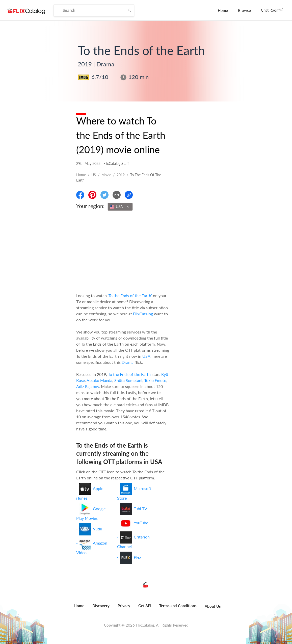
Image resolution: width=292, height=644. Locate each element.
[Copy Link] (129, 195)
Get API (145, 606)
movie (106, 175)
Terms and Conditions (178, 606)
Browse (244, 10)
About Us (213, 606)
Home (223, 10)
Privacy (124, 606)
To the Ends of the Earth (129, 374)
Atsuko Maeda (99, 380)
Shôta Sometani (128, 380)
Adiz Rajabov (88, 386)
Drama (128, 362)
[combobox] (120, 207)
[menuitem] (223, 10)
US (94, 175)
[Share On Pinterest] (92, 195)
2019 (121, 175)
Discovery (101, 606)
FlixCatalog (143, 314)
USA (146, 356)
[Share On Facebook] (80, 195)
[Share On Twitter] (104, 195)
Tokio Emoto (155, 380)
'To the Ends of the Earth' (130, 295)
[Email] (117, 195)
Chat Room (272, 10)
